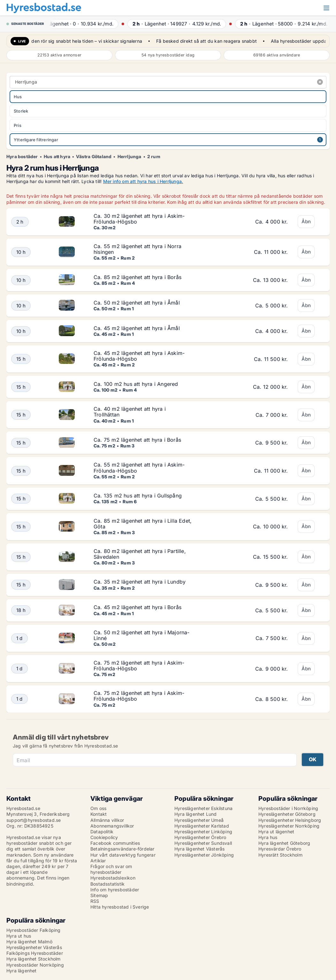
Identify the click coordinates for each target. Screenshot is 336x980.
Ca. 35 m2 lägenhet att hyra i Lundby (140, 582)
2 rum (154, 157)
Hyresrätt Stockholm (280, 855)
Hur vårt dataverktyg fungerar (123, 855)
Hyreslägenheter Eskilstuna (203, 808)
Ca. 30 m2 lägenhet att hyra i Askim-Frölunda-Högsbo (139, 219)
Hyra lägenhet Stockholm (34, 959)
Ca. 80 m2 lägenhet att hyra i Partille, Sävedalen (140, 554)
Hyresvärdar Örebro (280, 849)
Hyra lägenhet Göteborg (284, 843)
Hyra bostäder (22, 157)
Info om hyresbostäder (115, 890)
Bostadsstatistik (107, 884)
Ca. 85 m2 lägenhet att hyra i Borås (137, 277)
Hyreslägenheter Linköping (203, 832)
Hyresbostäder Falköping (34, 930)
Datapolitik (102, 832)
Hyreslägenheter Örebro (200, 837)
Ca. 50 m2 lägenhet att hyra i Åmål (137, 303)
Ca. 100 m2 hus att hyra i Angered (136, 384)
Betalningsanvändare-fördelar (122, 849)
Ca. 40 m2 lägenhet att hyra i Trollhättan (130, 412)
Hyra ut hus (19, 936)
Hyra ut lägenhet (276, 832)
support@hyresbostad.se (34, 820)
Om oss (98, 808)
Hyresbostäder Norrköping (35, 965)
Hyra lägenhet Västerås (199, 849)
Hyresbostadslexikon (113, 878)
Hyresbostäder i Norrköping (288, 808)
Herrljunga (130, 157)
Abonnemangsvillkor (112, 826)
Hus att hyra (57, 157)
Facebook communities (115, 843)
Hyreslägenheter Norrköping (289, 826)
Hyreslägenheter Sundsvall (203, 843)
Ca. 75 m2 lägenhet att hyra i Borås (137, 440)
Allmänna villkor (107, 820)
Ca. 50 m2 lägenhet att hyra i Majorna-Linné (142, 635)
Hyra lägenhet (22, 971)
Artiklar (98, 861)
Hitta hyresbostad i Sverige (120, 907)
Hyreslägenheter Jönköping (204, 855)
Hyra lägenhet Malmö (29, 942)
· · (84, 24)
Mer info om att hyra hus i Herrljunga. (143, 181)
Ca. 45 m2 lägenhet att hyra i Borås (137, 607)
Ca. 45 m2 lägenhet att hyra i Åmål (137, 328)
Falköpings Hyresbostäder (35, 953)
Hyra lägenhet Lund (196, 814)
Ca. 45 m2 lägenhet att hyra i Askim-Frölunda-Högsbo (139, 356)
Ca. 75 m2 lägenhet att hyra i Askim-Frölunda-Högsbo (139, 666)
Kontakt (99, 814)
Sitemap (99, 895)
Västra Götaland (94, 157)
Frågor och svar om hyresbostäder (111, 869)
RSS (95, 901)
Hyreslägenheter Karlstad (202, 826)
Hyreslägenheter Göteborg (287, 814)
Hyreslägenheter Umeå (199, 820)
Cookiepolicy (104, 837)
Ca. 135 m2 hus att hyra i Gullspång (138, 496)
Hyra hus (268, 837)
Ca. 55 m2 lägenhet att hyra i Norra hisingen (137, 249)
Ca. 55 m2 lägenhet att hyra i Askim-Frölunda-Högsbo (139, 468)
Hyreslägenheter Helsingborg (290, 820)
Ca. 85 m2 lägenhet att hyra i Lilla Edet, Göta (143, 524)
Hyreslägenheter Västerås (34, 947)
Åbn (306, 221)
